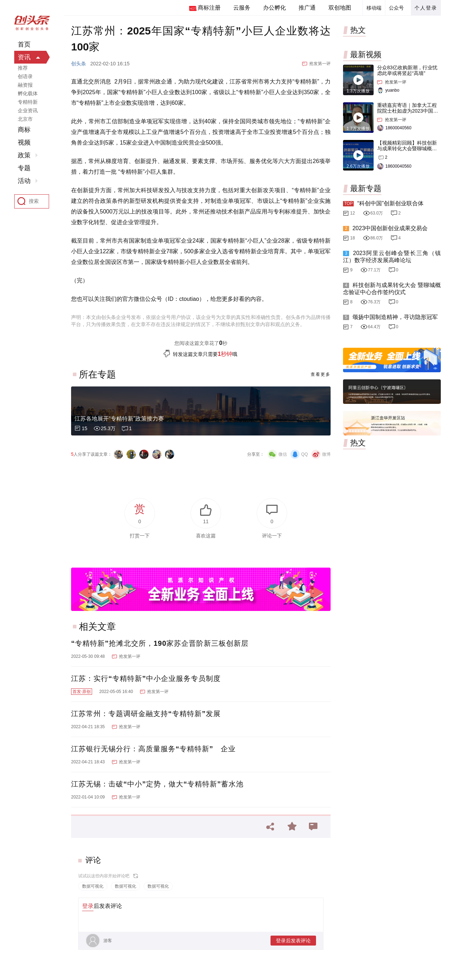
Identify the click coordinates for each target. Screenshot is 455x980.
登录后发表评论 (293, 941)
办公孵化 (274, 8)
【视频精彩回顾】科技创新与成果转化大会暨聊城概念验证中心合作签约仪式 (407, 148)
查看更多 (321, 374)
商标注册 (209, 8)
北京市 (25, 119)
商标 (24, 130)
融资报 (25, 85)
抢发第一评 (320, 64)
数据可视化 (93, 886)
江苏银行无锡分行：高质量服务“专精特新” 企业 (153, 749)
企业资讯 (28, 110)
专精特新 (28, 102)
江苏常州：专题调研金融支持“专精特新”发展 (146, 714)
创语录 (25, 76)
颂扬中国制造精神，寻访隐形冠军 (395, 317)
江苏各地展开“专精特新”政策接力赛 (119, 419)
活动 (24, 181)
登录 (88, 906)
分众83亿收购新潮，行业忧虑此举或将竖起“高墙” (407, 70)
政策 (24, 155)
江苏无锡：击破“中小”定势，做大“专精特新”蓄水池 (157, 784)
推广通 (307, 8)
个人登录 (426, 8)
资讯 (24, 57)
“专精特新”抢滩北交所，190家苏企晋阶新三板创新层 (160, 643)
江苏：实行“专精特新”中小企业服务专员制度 (146, 678)
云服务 (242, 8)
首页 (24, 44)
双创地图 (340, 8)
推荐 (23, 68)
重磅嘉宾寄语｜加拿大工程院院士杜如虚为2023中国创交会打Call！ (408, 111)
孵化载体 (28, 93)
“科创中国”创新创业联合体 (390, 203)
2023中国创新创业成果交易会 (390, 228)
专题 (24, 168)
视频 (24, 142)
